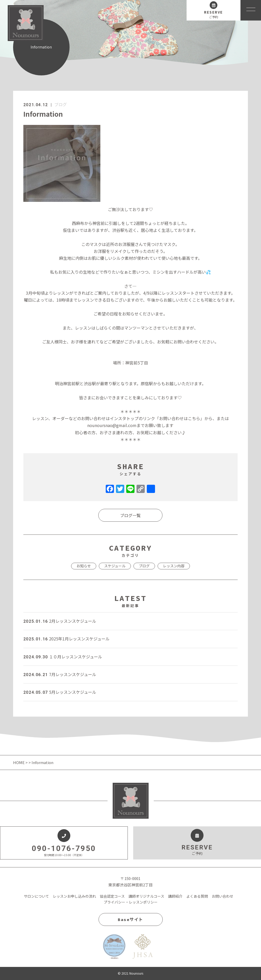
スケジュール (115, 566)
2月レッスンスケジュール (60, 621)
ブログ (61, 104)
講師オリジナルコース (146, 896)
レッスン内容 (174, 566)
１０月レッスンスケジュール (63, 657)
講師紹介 (175, 896)
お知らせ (84, 566)
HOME (19, 762)
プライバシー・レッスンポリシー (131, 902)
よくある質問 (197, 896)
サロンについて (36, 896)
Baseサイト (130, 919)
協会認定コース (112, 896)
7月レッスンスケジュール (60, 674)
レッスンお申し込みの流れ (74, 896)
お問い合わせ (223, 896)
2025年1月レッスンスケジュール (66, 639)
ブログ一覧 (130, 515)
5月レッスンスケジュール (60, 692)
